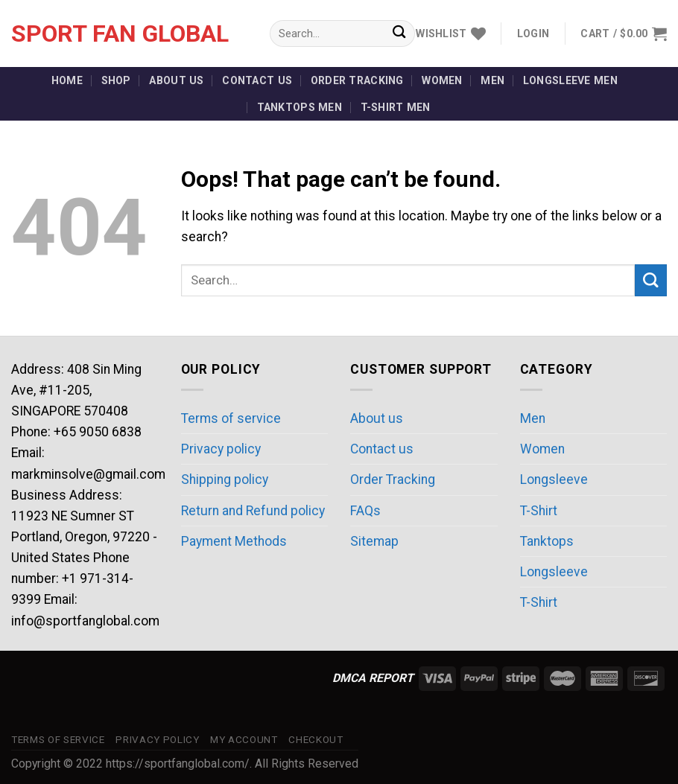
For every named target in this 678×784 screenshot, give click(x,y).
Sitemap (374, 541)
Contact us (257, 80)
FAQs (365, 511)
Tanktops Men (300, 107)
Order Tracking (357, 80)
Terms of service (231, 418)
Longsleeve (554, 479)
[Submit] (399, 34)
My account (244, 740)
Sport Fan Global (120, 34)
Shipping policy (225, 479)
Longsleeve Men (570, 80)
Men (492, 80)
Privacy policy (221, 449)
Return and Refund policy (253, 511)
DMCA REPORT (373, 678)
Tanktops (547, 541)
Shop (116, 80)
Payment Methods (234, 541)
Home (67, 80)
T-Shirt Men (396, 107)
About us (176, 80)
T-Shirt (539, 511)
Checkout (316, 740)
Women (442, 80)
